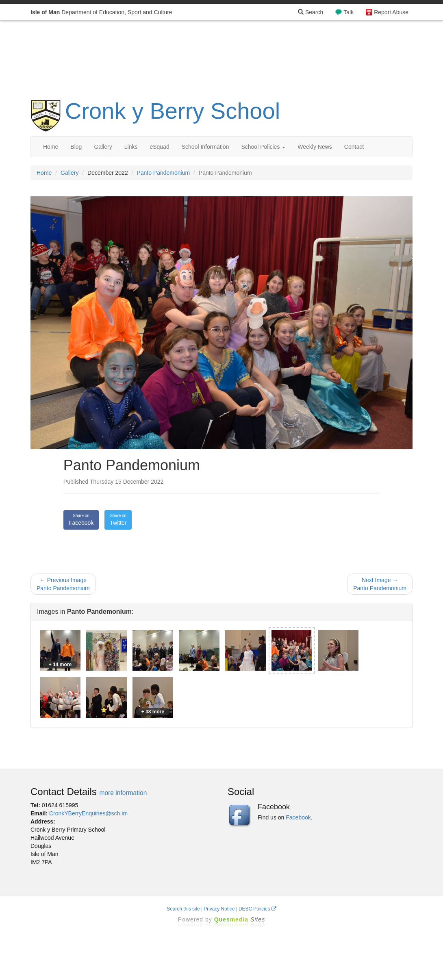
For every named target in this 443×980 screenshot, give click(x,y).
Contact (354, 147)
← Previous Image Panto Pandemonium (63, 584)
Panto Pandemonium (163, 173)
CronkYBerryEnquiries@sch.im (88, 813)
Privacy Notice (219, 909)
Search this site (183, 909)
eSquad (159, 147)
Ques (240, 919)
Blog (76, 147)
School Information (205, 147)
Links (131, 147)
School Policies (263, 147)
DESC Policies (257, 909)
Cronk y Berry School (173, 111)
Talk (349, 12)
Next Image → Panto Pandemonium (380, 584)
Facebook (81, 519)
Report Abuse (391, 12)
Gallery (103, 147)
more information (123, 793)
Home (51, 147)
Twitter (118, 519)
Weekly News (315, 147)
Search (311, 12)
